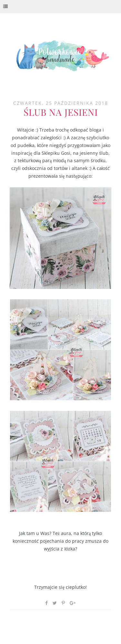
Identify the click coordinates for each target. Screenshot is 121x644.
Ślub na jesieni (61, 112)
